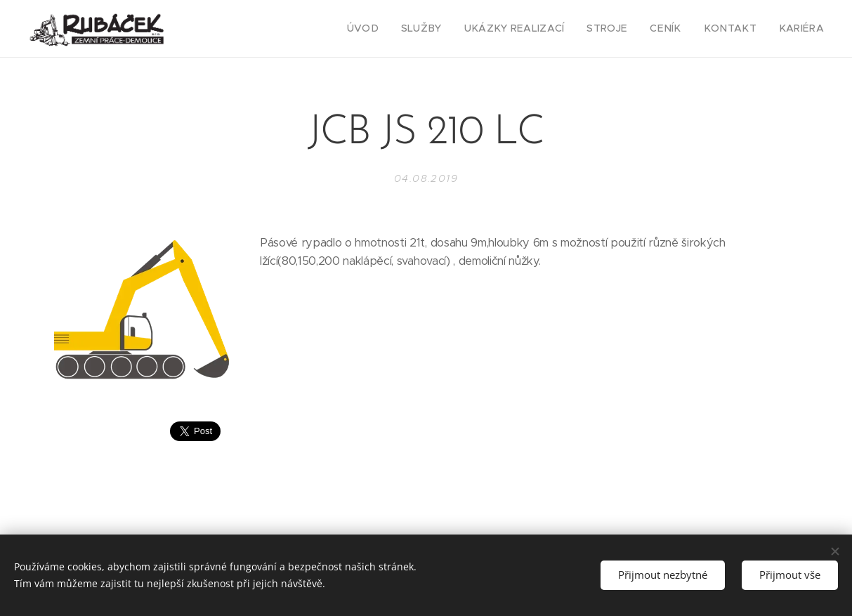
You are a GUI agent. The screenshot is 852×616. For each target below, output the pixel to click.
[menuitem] (397, 29)
